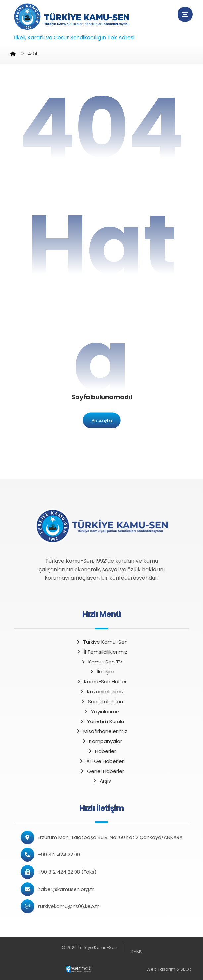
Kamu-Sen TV (101, 662)
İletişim (102, 672)
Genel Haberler (102, 771)
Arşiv (101, 781)
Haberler (102, 751)
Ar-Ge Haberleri (102, 761)
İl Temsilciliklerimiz (102, 652)
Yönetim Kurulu (102, 721)
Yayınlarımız (101, 711)
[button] (185, 14)
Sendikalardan (102, 701)
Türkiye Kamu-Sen (101, 642)
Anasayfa (101, 420)
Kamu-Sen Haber (101, 682)
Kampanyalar (102, 741)
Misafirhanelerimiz (101, 731)
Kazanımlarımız (102, 692)
